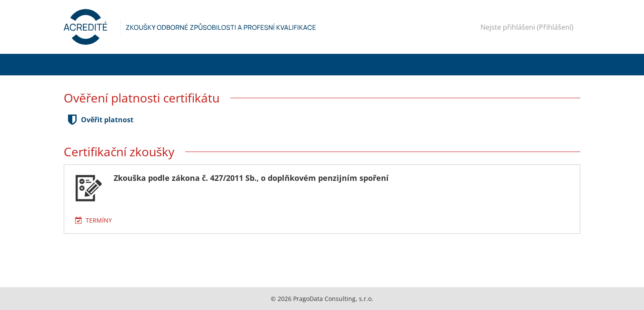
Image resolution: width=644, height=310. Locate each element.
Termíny (99, 220)
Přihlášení (555, 27)
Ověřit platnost (107, 120)
